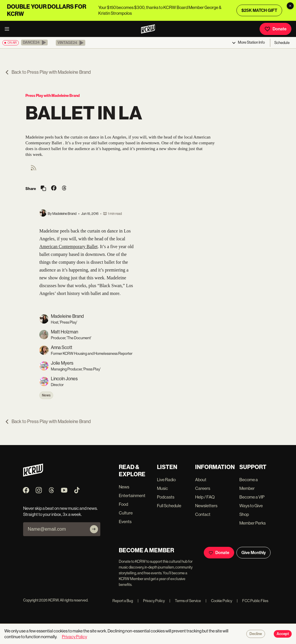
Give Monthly (254, 553)
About (201, 480)
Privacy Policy (151, 601)
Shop (244, 514)
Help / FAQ (205, 497)
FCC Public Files (252, 601)
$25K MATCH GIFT (259, 10)
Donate (275, 29)
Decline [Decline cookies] (256, 634)
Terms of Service (185, 601)
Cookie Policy (219, 601)
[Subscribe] (94, 529)
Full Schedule (169, 506)
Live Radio (166, 480)
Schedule (282, 43)
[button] (34, 43)
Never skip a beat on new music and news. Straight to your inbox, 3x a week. (60, 511)
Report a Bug (123, 601)
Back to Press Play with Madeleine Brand (48, 72)
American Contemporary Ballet (69, 247)
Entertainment (132, 496)
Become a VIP (252, 497)
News (46, 395)
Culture (126, 513)
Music (162, 488)
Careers (203, 488)
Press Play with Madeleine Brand (53, 96)
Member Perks (252, 523)
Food (123, 504)
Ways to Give (251, 506)
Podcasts (166, 497)
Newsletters (206, 506)
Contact (203, 514)
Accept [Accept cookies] (283, 634)
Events (125, 522)
